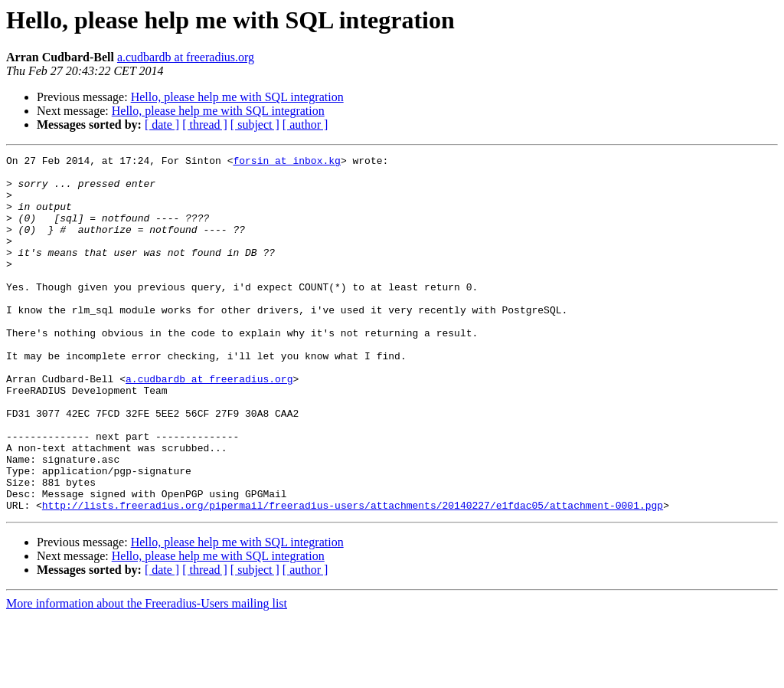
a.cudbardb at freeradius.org (186, 57)
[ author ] (305, 124)
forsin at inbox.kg (286, 162)
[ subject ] (255, 124)
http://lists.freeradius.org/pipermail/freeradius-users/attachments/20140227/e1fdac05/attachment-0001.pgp (353, 576)
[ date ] (162, 124)
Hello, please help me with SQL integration (237, 97)
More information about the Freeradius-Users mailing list (147, 675)
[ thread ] (205, 124)
